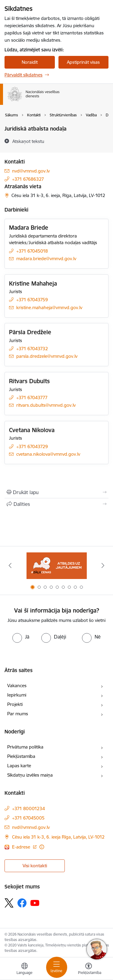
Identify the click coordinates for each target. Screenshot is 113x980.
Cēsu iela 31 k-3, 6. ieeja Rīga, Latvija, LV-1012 (58, 837)
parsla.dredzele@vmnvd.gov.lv (47, 356)
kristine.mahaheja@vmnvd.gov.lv (49, 307)
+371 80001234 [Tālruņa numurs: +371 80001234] (28, 809)
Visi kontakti (35, 866)
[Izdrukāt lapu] (56, 492)
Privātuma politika (25, 747)
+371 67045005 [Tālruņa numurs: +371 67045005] (28, 818)
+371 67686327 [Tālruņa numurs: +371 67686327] (28, 179)
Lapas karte (19, 766)
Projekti (15, 704)
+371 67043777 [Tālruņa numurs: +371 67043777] (32, 398)
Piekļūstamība (21, 756)
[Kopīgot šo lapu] (56, 504)
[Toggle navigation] (57, 967)
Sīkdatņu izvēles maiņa (30, 775)
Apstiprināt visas (83, 62)
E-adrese (22, 847)
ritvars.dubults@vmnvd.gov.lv (46, 405)
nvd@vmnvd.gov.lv (31, 171)
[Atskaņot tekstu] (28, 141)
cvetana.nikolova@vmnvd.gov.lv (48, 454)
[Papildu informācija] (42, 847)
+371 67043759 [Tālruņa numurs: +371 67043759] (32, 300)
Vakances (17, 686)
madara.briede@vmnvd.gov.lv (46, 259)
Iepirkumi (17, 695)
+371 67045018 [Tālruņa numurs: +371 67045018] (32, 251)
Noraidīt (30, 62)
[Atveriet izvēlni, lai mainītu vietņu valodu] (24, 969)
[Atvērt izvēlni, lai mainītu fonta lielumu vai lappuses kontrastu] (89, 969)
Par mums (18, 714)
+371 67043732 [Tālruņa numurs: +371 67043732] (32, 349)
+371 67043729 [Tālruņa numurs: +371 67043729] (32, 446)
